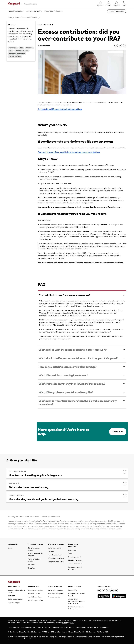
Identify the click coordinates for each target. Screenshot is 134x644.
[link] (116, 46)
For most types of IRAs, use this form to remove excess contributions (69, 152)
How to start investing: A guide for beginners (35, 475)
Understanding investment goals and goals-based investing (44, 499)
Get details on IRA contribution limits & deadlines (60, 109)
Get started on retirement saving (29, 487)
